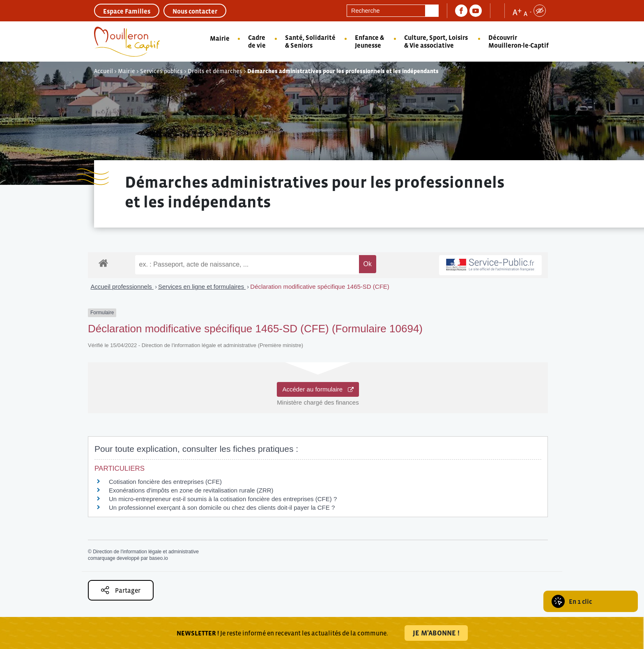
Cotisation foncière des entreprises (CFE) (165, 482)
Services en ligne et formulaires (202, 287)
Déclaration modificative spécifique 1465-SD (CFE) (320, 287)
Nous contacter (195, 11)
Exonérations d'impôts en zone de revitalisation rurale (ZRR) (191, 490)
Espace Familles (127, 11)
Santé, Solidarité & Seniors (310, 41)
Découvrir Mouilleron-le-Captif (519, 41)
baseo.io (158, 558)
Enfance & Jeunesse (369, 41)
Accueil (103, 71)
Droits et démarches (215, 71)
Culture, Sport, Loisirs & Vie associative (436, 41)
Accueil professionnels (122, 287)
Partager (121, 590)
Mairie (220, 38)
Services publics (161, 71)
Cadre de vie (257, 41)
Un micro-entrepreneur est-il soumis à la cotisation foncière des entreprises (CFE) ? (223, 499)
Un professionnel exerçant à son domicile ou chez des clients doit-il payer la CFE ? (222, 507)
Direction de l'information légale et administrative (146, 552)
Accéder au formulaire (318, 389)
